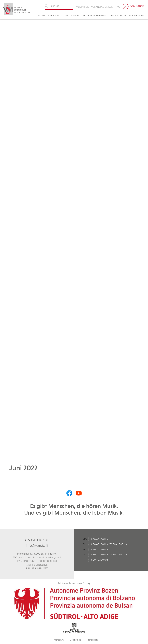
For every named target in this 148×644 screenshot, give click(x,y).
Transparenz (93, 640)
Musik (65, 15)
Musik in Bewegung (95, 15)
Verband (53, 15)
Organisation (118, 15)
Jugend (75, 15)
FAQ (118, 7)
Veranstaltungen (102, 7)
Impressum (59, 640)
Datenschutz (76, 640)
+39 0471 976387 (37, 540)
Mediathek (82, 7)
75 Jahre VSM (137, 15)
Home (42, 15)
